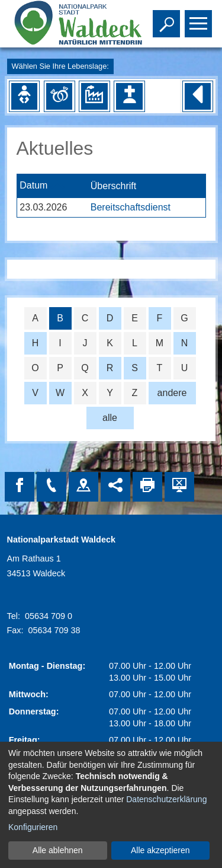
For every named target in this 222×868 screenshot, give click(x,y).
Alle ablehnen (58, 850)
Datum (33, 186)
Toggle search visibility (168, 18)
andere (172, 393)
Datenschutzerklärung (166, 799)
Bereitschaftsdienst (131, 207)
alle (110, 418)
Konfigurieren (33, 827)
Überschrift (113, 186)
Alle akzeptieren (160, 850)
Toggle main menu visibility (200, 18)
